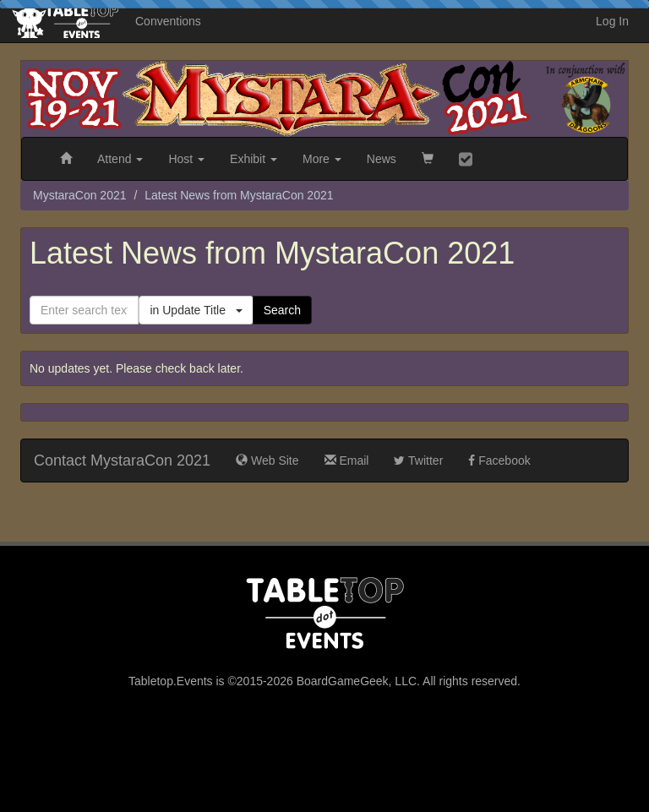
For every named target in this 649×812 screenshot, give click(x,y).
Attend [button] (120, 159)
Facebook (499, 460)
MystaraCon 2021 (80, 195)
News (382, 159)
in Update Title (196, 310)
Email (347, 460)
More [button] (322, 159)
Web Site (267, 460)
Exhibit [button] (254, 159)
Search (282, 310)
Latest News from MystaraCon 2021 (239, 195)
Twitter (418, 460)
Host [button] (186, 159)
